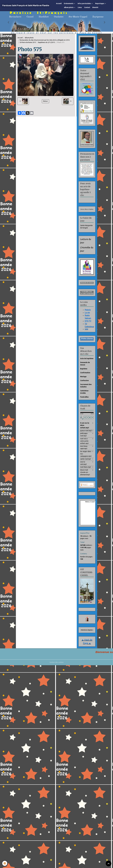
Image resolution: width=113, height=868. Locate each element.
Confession (84, 380)
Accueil (59, 3)
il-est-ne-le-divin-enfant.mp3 (85, 425)
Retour (45, 101)
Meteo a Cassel (90, 502)
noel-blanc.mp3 (86, 467)
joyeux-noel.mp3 (86, 431)
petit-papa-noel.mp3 (84, 435)
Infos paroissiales (84, 3)
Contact (87, 7)
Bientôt (95, 7)
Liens (80, 7)
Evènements (69, 3)
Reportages (100, 3)
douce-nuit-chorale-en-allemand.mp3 (85, 472)
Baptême (84, 369)
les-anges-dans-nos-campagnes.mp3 (86, 454)
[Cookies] (5, 863)
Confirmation (85, 373)
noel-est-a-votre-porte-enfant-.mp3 (85, 441)
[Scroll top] (109, 864)
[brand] (26, 6)
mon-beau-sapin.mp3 (84, 447)
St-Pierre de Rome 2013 (28, 42)
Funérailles (84, 397)
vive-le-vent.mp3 (83, 463)
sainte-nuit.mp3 (86, 459)
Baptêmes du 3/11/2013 (47, 42)
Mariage (83, 377)
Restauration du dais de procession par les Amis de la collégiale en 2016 (45, 40)
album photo (69, 7)
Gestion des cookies (57, 662)
